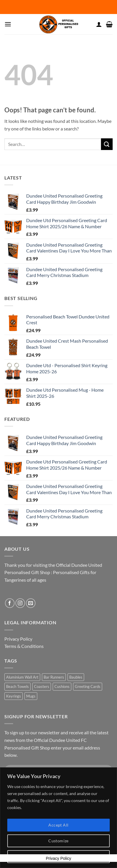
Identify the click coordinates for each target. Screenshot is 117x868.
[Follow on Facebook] (10, 603)
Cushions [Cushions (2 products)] (62, 686)
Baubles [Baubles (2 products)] (76, 677)
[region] (58, 818)
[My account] (99, 24)
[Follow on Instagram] (20, 603)
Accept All (58, 825)
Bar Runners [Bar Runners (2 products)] (54, 677)
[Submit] (107, 144)
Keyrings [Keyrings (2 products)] (14, 696)
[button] (8, 24)
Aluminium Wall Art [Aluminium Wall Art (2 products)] (22, 677)
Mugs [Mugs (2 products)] (31, 696)
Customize (58, 841)
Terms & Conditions (24, 646)
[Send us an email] (31, 603)
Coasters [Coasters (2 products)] (42, 686)
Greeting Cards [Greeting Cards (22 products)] (88, 686)
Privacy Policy (18, 639)
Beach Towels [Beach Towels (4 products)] (17, 686)
